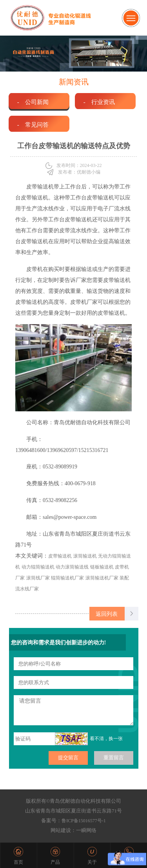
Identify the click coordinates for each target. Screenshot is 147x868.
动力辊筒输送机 (38, 567)
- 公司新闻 (33, 102)
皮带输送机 (60, 556)
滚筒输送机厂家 (102, 578)
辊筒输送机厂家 (67, 578)
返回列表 (107, 614)
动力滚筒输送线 (72, 567)
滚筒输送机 (85, 556)
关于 (92, 862)
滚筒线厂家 (38, 578)
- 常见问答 (33, 125)
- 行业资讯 (99, 102)
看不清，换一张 (106, 739)
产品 (55, 862)
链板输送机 (102, 567)
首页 (18, 862)
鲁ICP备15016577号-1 (84, 821)
